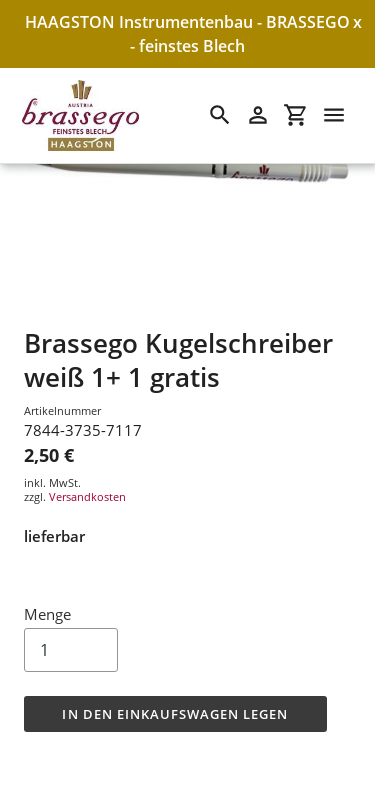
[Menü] (334, 115)
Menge (47, 614)
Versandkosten (87, 496)
